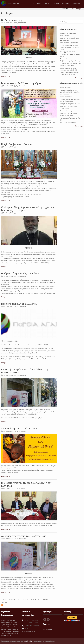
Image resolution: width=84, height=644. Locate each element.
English (72, 9)
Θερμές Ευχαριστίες (66, 88)
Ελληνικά (65, 9)
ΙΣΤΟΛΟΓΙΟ (66, 4)
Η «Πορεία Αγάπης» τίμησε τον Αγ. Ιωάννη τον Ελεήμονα (26, 484)
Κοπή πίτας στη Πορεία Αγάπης (69, 43)
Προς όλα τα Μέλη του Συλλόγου (19, 304)
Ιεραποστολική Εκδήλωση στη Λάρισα (22, 83)
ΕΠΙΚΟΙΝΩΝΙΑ (77, 4)
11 (39, 599)
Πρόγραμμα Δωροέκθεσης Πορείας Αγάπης (70, 55)
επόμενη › (46, 599)
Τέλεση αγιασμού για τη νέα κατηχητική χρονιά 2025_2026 (69, 69)
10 (36, 599)
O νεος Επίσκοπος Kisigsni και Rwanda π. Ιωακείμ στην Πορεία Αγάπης (70, 47)
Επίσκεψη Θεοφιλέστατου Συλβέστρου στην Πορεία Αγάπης (70, 60)
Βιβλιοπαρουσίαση (12, 20)
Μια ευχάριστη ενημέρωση (68, 52)
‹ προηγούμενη (12, 599)
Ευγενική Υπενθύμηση (67, 111)
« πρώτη (4, 599)
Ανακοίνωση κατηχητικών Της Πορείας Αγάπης (69, 107)
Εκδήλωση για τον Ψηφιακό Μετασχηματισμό (68, 35)
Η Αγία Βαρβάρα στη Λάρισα (16, 144)
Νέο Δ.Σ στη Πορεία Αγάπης (68, 123)
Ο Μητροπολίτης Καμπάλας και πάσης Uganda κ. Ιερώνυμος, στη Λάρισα (28, 209)
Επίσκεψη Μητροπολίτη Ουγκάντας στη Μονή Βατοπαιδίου (70, 100)
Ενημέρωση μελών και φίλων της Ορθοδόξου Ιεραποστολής (70, 74)
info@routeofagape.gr (29, 632)
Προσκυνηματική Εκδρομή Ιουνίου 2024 (70, 119)
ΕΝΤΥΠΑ (56, 4)
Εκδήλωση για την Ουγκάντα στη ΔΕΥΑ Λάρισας (70, 39)
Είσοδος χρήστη (48, 629)
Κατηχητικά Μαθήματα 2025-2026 (70, 104)
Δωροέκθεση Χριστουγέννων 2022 (20, 428)
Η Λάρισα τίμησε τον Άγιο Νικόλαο (20, 273)
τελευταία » (5, 602)
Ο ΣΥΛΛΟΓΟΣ (37, 4)
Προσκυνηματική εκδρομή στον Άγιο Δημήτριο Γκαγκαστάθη (71, 65)
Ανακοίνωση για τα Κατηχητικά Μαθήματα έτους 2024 (69, 115)
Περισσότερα (79, 78)
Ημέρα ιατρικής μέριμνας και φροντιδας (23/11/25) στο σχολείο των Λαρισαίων (70, 92)
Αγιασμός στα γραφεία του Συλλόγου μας (24, 536)
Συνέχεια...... (5, 76)
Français (79, 9)
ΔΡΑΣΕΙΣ (48, 4)
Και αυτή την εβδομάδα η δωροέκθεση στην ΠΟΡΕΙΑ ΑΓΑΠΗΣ (25, 371)
